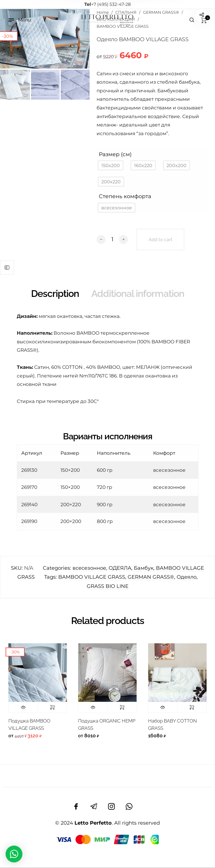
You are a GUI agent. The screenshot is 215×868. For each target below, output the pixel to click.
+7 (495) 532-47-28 (107, 4)
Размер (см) (115, 154)
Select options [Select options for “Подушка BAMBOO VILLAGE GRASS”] (52, 707)
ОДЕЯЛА (120, 568)
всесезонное (89, 568)
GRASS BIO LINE (108, 586)
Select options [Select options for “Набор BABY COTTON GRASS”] (192, 707)
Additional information (138, 294)
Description (55, 294)
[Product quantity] (112, 239)
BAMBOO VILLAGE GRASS (92, 577)
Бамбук (144, 568)
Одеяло (187, 577)
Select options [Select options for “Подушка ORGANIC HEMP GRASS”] (122, 707)
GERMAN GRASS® (151, 577)
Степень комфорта (125, 196)
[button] (111, 165)
